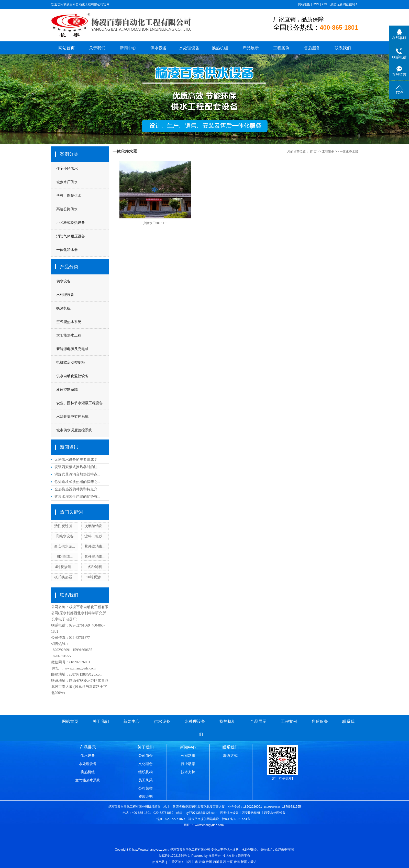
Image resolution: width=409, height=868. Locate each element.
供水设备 (159, 48)
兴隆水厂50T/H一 (155, 223)
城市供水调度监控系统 (74, 430)
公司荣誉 (146, 788)
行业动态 (188, 764)
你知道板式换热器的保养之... (78, 482)
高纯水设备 (65, 536)
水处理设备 (189, 48)
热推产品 (158, 862)
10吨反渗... (95, 577)
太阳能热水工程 (69, 335)
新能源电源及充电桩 (72, 349)
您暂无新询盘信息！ (344, 4)
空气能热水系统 (69, 322)
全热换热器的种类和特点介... (78, 489)
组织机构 (146, 772)
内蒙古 (252, 862)
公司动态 (188, 756)
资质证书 (146, 796)
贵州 (209, 862)
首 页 (313, 152)
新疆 (244, 862)
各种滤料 (95, 567)
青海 (237, 862)
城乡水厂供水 (67, 182)
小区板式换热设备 (71, 223)
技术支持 (188, 772)
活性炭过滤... (65, 526)
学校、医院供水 (69, 195)
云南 (202, 862)
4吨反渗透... (65, 567)
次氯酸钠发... (95, 526)
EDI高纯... (65, 557)
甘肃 (195, 862)
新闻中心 (128, 48)
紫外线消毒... (95, 546)
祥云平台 (215, 856)
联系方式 (230, 756)
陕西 (223, 862)
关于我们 (97, 48)
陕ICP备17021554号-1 (174, 856)
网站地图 (304, 4)
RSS (316, 4)
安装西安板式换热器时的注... (78, 467)
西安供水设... (65, 546)
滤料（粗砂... (95, 536)
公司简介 (146, 756)
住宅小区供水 (67, 168)
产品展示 (251, 48)
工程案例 (281, 48)
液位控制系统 (67, 389)
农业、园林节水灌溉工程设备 (80, 403)
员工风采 (146, 780)
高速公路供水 (67, 209)
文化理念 (146, 764)
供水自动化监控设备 (72, 376)
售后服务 (312, 48)
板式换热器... (65, 577)
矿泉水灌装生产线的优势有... (78, 496)
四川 (216, 862)
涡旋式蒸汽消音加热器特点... (78, 474)
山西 (188, 862)
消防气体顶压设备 (71, 236)
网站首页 (67, 48)
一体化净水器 (67, 250)
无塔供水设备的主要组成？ (76, 459)
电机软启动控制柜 (71, 362)
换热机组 (220, 48)
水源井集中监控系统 (72, 416)
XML (325, 4)
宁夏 (230, 862)
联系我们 (343, 48)
